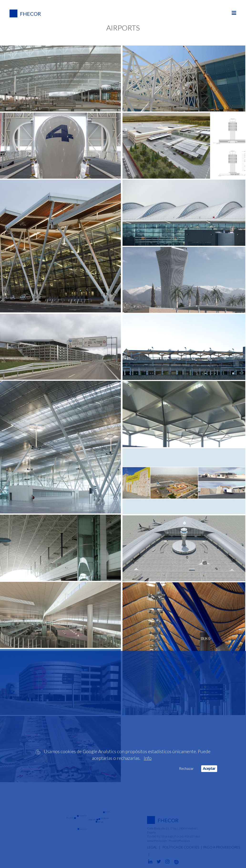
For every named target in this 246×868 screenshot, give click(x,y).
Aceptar (209, 768)
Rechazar (186, 768)
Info (148, 758)
